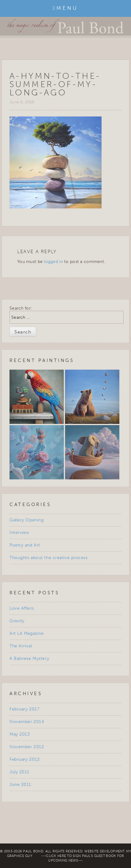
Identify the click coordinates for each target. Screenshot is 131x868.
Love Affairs (22, 608)
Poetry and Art (25, 545)
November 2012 (27, 747)
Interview (19, 533)
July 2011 (19, 772)
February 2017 (24, 709)
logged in (53, 262)
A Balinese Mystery (29, 659)
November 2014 (27, 722)
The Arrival (21, 646)
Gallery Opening (27, 520)
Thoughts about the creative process (49, 558)
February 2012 (25, 759)
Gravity (17, 621)
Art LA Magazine (27, 633)
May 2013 (20, 734)
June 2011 (20, 784)
